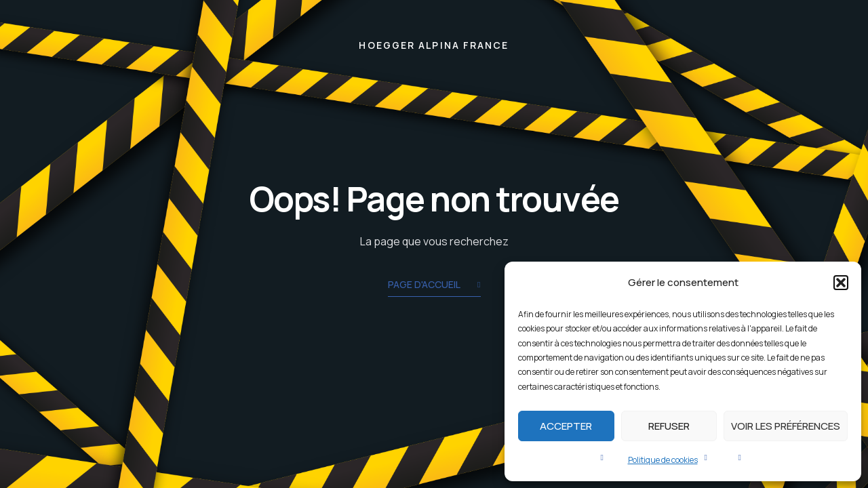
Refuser (669, 426)
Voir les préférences (786, 426)
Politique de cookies (663, 460)
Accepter (566, 426)
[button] (841, 283)
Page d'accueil (434, 286)
